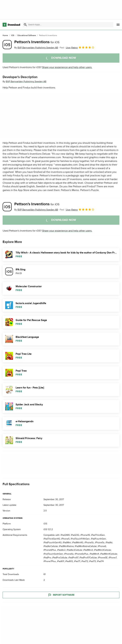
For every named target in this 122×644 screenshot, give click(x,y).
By (36, 48)
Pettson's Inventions (37, 42)
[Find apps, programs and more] (68, 25)
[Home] (5, 36)
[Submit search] (25, 25)
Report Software (61, 595)
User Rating (80, 47)
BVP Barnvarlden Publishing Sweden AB (26, 82)
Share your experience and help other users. (67, 67)
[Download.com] (11, 25)
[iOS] (13, 36)
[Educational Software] (27, 36)
